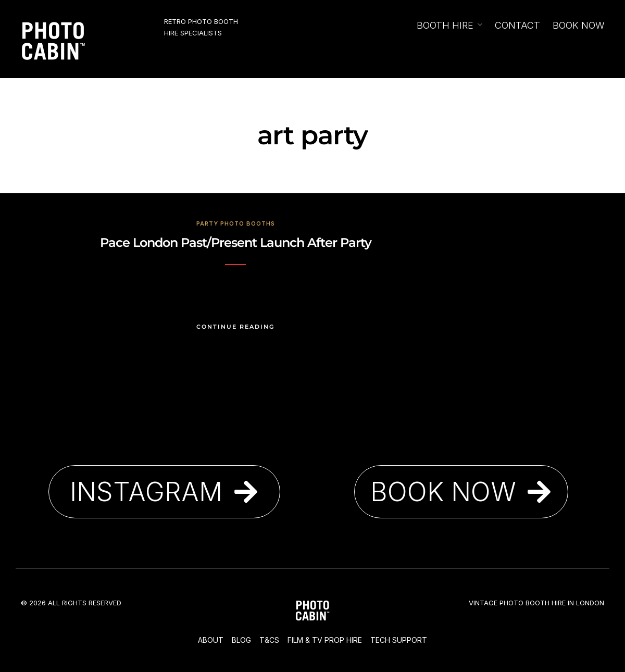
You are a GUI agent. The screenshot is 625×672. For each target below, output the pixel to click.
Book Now (578, 25)
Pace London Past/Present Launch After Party (236, 242)
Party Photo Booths (236, 223)
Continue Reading (235, 327)
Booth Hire (445, 25)
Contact (517, 25)
